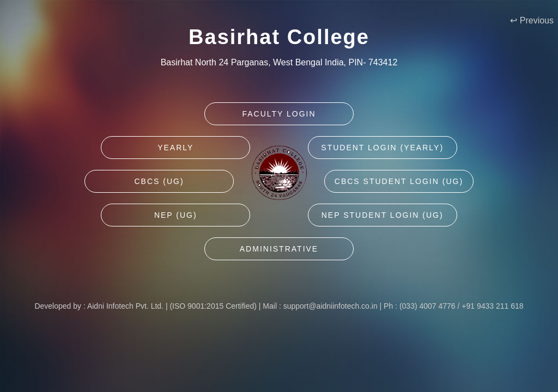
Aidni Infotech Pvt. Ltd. (125, 306)
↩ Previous (532, 20)
